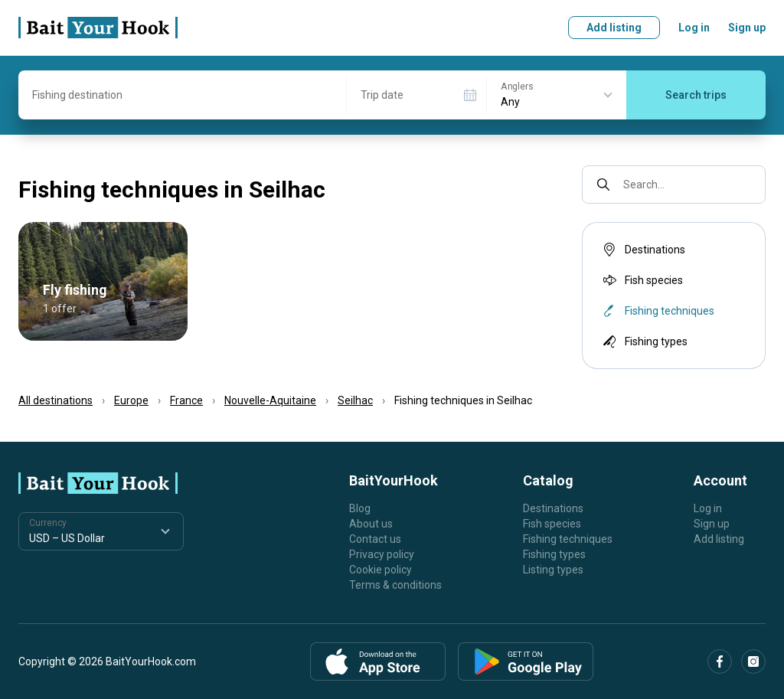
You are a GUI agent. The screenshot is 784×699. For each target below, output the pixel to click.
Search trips (696, 95)
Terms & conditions (395, 585)
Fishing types (644, 341)
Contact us (375, 539)
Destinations (643, 250)
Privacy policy (382, 554)
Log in (694, 28)
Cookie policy (381, 570)
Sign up (747, 28)
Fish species (642, 280)
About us (371, 524)
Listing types (553, 570)
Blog (360, 508)
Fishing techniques (568, 539)
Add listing (614, 28)
